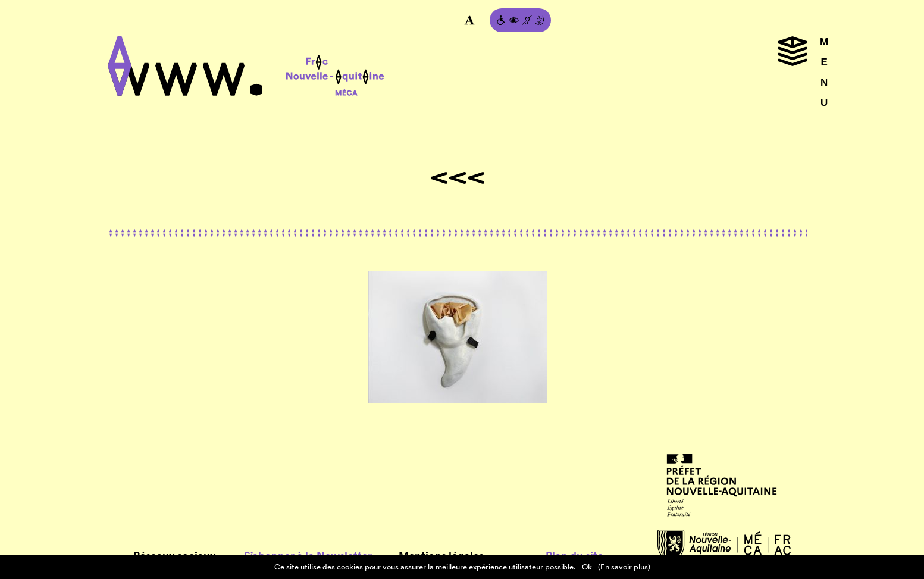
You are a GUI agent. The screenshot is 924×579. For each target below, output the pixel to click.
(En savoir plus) (624, 567)
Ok (587, 567)
